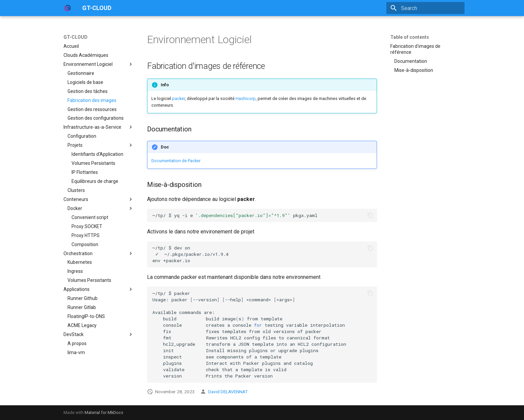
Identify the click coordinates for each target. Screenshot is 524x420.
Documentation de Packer (176, 161)
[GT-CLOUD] (68, 8)
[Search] (425, 8)
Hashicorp (246, 98)
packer (178, 98)
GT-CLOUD (76, 37)
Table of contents (410, 37)
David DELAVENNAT (228, 392)
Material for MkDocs (104, 412)
